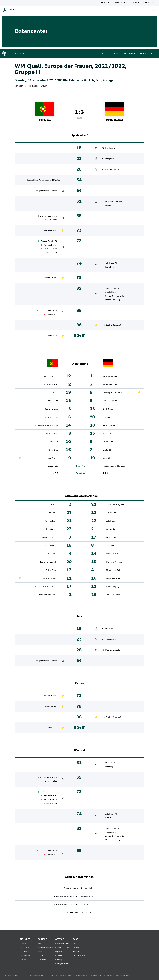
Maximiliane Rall (113, 570)
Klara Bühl (110, 267)
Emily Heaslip (87, 913)
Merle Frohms (51, 191)
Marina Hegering (113, 300)
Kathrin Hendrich (110, 384)
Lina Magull (110, 205)
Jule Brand (110, 263)
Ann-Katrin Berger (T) (115, 505)
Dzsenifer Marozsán (114, 201)
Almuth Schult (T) (114, 513)
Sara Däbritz (108, 434)
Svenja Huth (110, 159)
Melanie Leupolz (112, 169)
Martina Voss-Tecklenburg (114, 466)
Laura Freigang (113, 587)
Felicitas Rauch (113, 537)
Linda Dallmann (113, 578)
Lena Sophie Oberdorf (111, 325)
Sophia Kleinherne (113, 296)
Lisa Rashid (85, 905)
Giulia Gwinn (108, 409)
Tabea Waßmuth (112, 288)
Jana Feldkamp (113, 546)
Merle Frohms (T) (110, 376)
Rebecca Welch (40, 86)
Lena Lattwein (112, 554)
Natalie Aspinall (87, 896)
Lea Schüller (111, 148)
